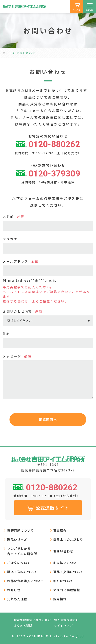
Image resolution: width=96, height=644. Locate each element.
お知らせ (14, 590)
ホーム (7, 53)
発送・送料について (22, 572)
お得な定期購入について (25, 581)
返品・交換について (68, 572)
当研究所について (20, 530)
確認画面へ (48, 419)
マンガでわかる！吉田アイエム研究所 (22, 551)
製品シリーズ (17, 539)
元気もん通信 (17, 599)
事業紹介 (60, 530)
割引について (63, 581)
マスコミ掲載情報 (67, 590)
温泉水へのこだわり (68, 539)
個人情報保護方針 (67, 620)
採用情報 (60, 599)
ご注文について (19, 563)
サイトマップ (63, 626)
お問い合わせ (63, 551)
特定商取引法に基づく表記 (32, 620)
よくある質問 (23, 626)
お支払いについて (67, 563)
